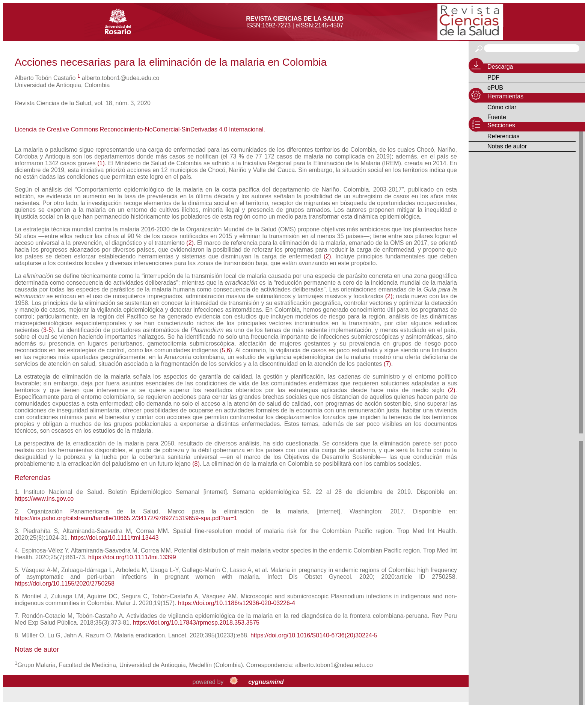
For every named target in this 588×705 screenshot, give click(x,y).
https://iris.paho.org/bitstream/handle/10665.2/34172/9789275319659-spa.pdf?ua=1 (126, 518)
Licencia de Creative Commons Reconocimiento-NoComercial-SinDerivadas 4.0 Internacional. (140, 129)
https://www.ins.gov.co (44, 499)
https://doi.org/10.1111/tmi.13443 (115, 538)
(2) (190, 243)
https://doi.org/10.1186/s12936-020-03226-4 (237, 603)
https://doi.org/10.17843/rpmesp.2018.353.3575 (196, 623)
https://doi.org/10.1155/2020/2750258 (65, 583)
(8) (196, 464)
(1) (101, 163)
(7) (387, 364)
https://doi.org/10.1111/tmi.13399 (132, 557)
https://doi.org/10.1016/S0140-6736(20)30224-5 (314, 635)
